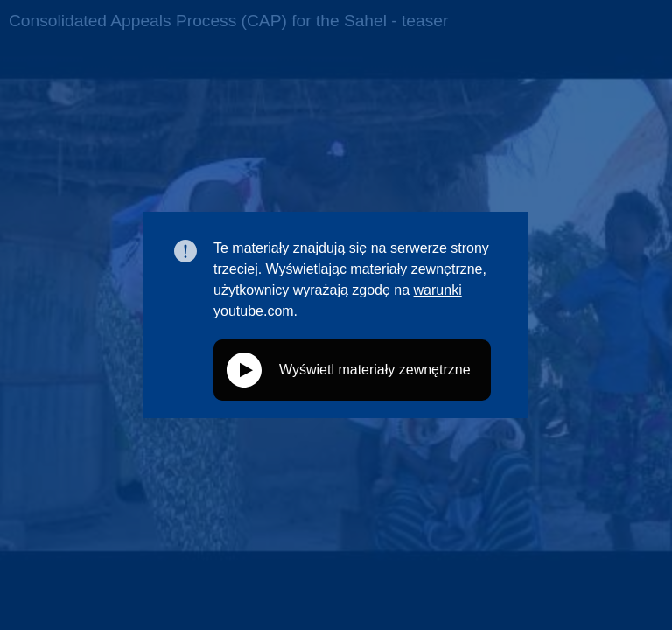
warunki (438, 290)
